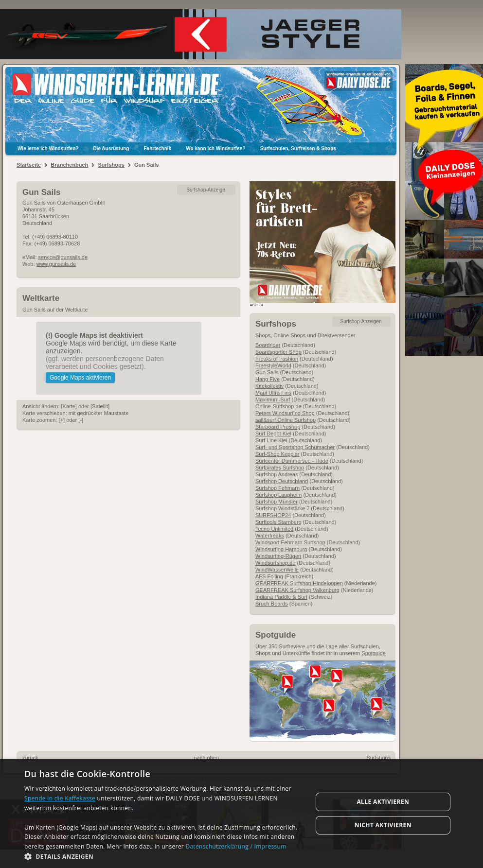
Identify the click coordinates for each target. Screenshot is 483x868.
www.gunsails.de (56, 264)
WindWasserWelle (277, 570)
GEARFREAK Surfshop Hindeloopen (299, 583)
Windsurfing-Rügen (278, 556)
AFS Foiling (269, 576)
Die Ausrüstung (111, 148)
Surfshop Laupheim (278, 495)
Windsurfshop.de (276, 563)
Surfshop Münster (277, 502)
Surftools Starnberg (278, 522)
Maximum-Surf (273, 399)
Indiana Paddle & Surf (281, 597)
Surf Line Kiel (271, 440)
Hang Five (268, 379)
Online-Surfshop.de (278, 406)
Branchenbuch (69, 165)
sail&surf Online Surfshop (286, 420)
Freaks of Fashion (277, 359)
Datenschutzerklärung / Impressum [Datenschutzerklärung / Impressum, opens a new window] (236, 846)
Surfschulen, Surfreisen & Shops (298, 148)
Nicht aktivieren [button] (383, 825)
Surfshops (111, 165)
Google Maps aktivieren (80, 378)
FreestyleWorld (273, 365)
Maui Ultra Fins (273, 393)
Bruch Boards (272, 604)
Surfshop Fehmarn (277, 488)
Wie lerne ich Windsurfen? (48, 148)
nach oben (206, 758)
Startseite (29, 165)
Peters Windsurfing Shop (285, 413)
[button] (164, 856)
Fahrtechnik (157, 148)
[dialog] (241, 814)
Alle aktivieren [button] (383, 802)
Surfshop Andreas (277, 474)
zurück (30, 758)
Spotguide (374, 653)
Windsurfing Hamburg (281, 549)
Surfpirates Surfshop (280, 468)
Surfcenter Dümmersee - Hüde (292, 461)
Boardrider (268, 345)
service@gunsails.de (63, 257)
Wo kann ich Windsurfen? (216, 148)
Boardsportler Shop (278, 352)
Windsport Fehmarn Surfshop (290, 542)
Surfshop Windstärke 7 (282, 508)
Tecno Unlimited (274, 529)
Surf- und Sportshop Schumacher (295, 447)
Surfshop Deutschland (282, 481)
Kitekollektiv (269, 386)
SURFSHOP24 (273, 515)
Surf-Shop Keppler (277, 454)
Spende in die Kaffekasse (60, 798)
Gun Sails (267, 372)
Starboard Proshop (278, 427)
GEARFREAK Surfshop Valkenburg (297, 590)
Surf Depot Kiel (273, 434)
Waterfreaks (270, 536)
